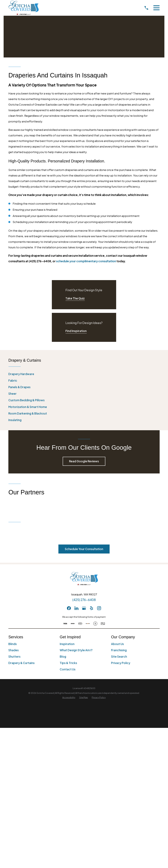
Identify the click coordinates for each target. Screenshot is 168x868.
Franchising (119, 650)
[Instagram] (99, 608)
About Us (117, 644)
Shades (14, 650)
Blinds (13, 644)
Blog (63, 656)
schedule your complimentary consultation (86, 261)
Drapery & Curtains (21, 663)
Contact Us (68, 669)
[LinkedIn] (76, 608)
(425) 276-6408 (84, 600)
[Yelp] (92, 608)
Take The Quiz (75, 298)
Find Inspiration (76, 331)
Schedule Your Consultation (84, 549)
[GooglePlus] (84, 608)
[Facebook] (69, 608)
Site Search (119, 656)
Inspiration (67, 644)
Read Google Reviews (84, 461)
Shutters (14, 656)
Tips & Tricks (68, 663)
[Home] (24, 8)
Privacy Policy (121, 663)
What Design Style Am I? (76, 650)
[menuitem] (84, 374)
